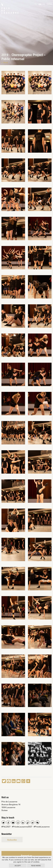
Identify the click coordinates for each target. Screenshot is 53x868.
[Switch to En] (40, 4)
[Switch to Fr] (44, 4)
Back (5, 62)
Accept (18, 866)
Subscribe (12, 840)
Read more (36, 866)
